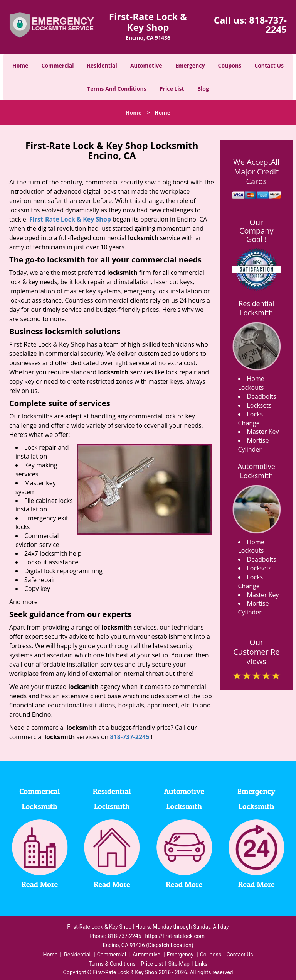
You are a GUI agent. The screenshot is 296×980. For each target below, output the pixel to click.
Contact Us (269, 65)
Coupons (230, 65)
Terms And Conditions (117, 89)
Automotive (146, 65)
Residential (102, 65)
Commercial (58, 65)
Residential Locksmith (256, 308)
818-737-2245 (268, 25)
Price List (172, 89)
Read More (40, 885)
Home (20, 65)
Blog (203, 89)
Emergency (190, 65)
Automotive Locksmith (256, 471)
